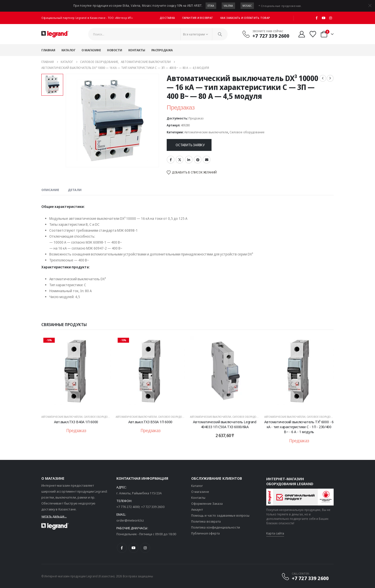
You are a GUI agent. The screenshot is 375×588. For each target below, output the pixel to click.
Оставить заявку (190, 145)
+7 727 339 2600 (153, 507)
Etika (211, 6)
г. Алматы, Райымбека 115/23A (139, 493)
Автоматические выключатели (206, 132)
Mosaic (247, 6)
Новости (115, 50)
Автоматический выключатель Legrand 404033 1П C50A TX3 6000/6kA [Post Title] (225, 424)
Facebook (171, 160)
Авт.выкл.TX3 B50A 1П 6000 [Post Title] (150, 422)
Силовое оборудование (247, 132)
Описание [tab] (50, 190)
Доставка (167, 18)
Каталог (68, 50)
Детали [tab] (75, 190)
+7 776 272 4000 (128, 507)
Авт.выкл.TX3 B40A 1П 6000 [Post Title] (76, 422)
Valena (228, 6)
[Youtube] (324, 18)
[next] (330, 78)
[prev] (323, 78)
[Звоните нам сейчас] (266, 34)
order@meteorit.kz (130, 520)
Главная (48, 50)
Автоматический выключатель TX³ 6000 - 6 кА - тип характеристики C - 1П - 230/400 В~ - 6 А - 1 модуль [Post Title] (299, 427)
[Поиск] (220, 34)
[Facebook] (317, 18)
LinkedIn (189, 160)
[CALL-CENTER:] (305, 576)
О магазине (91, 50)
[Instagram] (330, 18)
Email (207, 160)
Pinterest (198, 160)
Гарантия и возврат (198, 18)
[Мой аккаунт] (302, 34)
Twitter (180, 160)
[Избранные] (313, 34)
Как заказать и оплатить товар (245, 18)
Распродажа (162, 50)
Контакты (137, 50)
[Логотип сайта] (55, 34)
